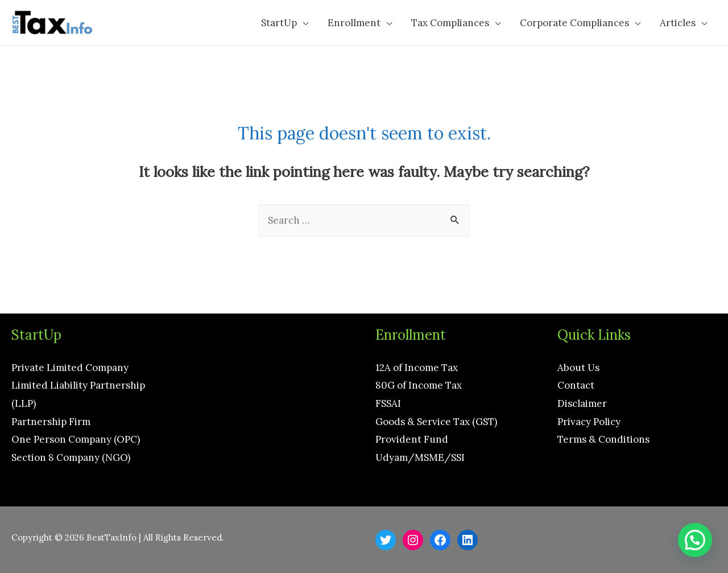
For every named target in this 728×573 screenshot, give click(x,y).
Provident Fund (412, 439)
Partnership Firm (51, 422)
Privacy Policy (589, 422)
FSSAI (388, 403)
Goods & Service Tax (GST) (436, 422)
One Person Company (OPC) (76, 439)
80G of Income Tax (419, 385)
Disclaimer (582, 403)
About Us (578, 368)
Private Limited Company (70, 368)
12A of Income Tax (417, 368)
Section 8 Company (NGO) (71, 457)
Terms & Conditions (603, 439)
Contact (576, 385)
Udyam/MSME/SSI (420, 457)
